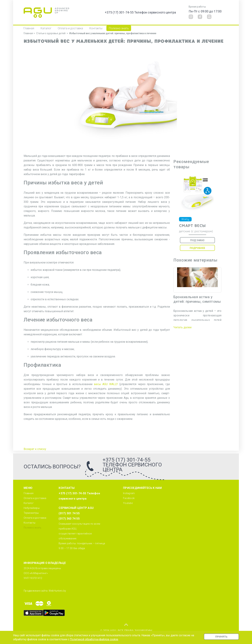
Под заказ (197, 240)
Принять (221, 637)
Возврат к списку (35, 449)
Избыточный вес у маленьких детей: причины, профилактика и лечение (113, 33)
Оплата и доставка (70, 28)
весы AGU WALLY (106, 384)
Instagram (129, 493)
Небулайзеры (32, 508)
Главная (29, 28)
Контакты (96, 28)
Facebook (129, 498)
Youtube (128, 503)
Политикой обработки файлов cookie (94, 639)
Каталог (46, 28)
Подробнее (197, 248)
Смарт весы (192, 226)
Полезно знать (119, 28)
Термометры (31, 513)
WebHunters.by (57, 591)
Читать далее (183, 327)
